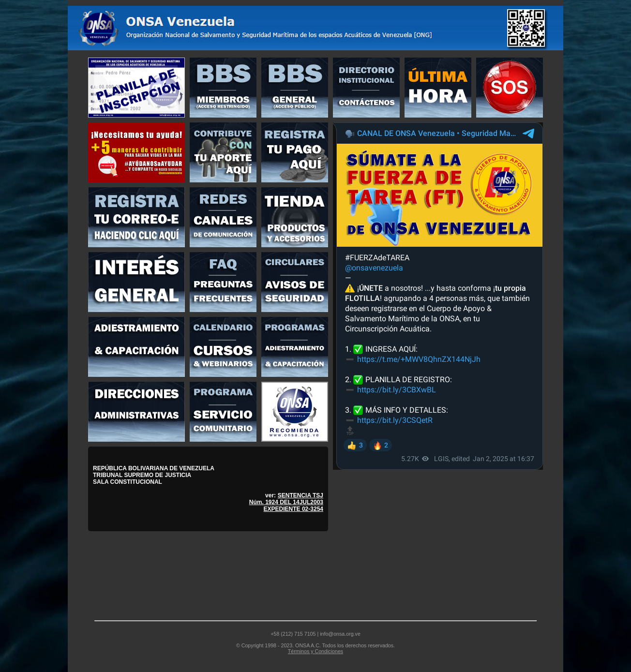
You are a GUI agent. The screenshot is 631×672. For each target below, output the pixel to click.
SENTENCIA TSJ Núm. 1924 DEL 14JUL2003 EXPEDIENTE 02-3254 (286, 502)
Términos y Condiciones (315, 651)
